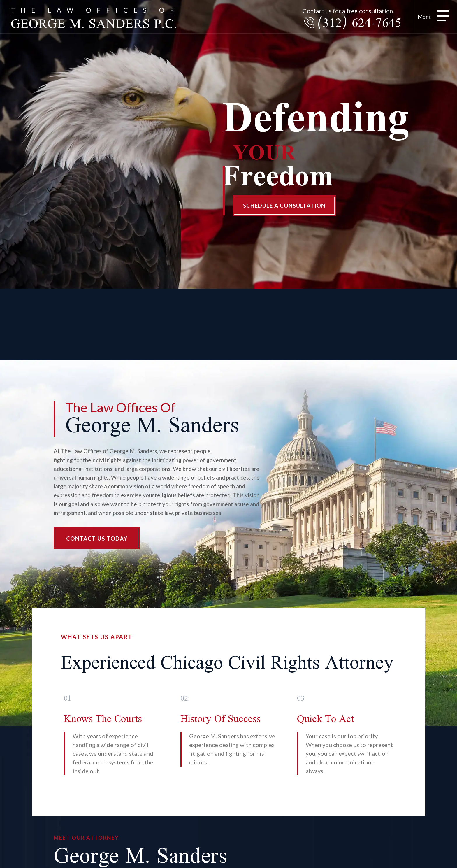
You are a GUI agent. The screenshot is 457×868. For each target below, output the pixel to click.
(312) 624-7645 (355, 25)
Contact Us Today (98, 542)
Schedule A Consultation (288, 207)
